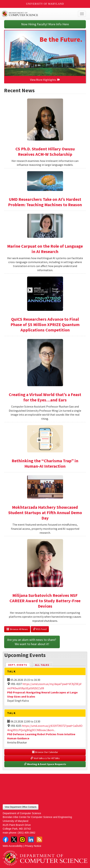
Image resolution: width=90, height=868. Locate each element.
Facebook (6, 839)
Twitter (14, 839)
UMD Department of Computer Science (36, 14)
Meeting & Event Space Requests (45, 764)
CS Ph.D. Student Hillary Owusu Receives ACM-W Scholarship (45, 152)
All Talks (42, 665)
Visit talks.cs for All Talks (45, 758)
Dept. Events (19, 665)
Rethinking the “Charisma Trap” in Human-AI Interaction (45, 463)
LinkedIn (31, 839)
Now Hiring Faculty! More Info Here (45, 24)
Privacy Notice (33, 846)
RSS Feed (40, 629)
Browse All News (17, 629)
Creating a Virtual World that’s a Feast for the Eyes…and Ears (45, 397)
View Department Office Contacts (21, 807)
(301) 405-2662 (26, 833)
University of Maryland (45, 4)
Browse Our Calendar (45, 752)
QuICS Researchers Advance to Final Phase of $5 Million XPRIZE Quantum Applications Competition (45, 325)
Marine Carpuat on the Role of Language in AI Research (45, 249)
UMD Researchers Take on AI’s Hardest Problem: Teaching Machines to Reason (45, 202)
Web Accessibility (13, 846)
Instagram (22, 839)
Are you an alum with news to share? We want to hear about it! (32, 642)
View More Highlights (45, 80)
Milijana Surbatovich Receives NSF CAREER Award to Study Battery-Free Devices (45, 601)
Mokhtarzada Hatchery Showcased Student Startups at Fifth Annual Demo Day (45, 513)
